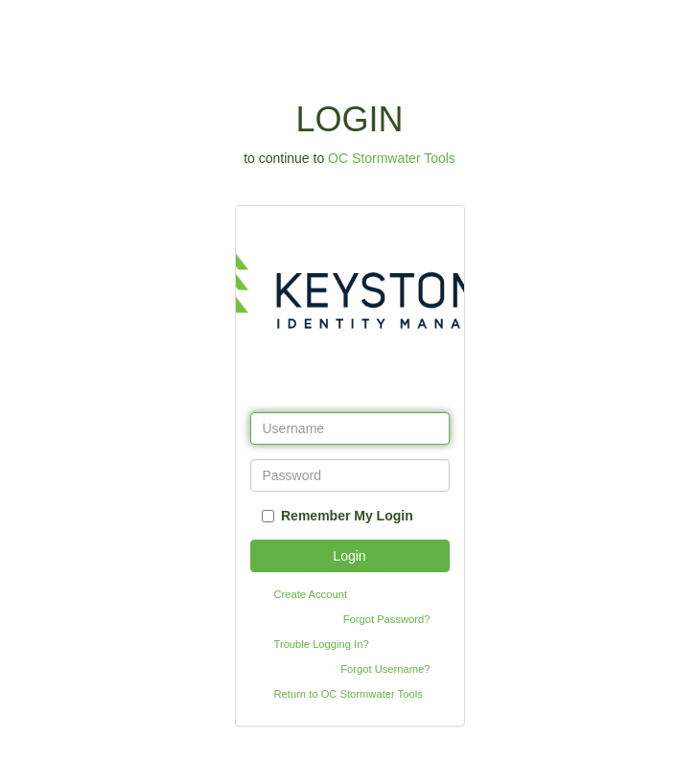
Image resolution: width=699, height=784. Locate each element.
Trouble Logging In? (322, 644)
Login (349, 556)
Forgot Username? (385, 669)
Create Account (311, 594)
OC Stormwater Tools (392, 158)
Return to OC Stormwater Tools (349, 694)
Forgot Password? (387, 619)
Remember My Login (347, 516)
